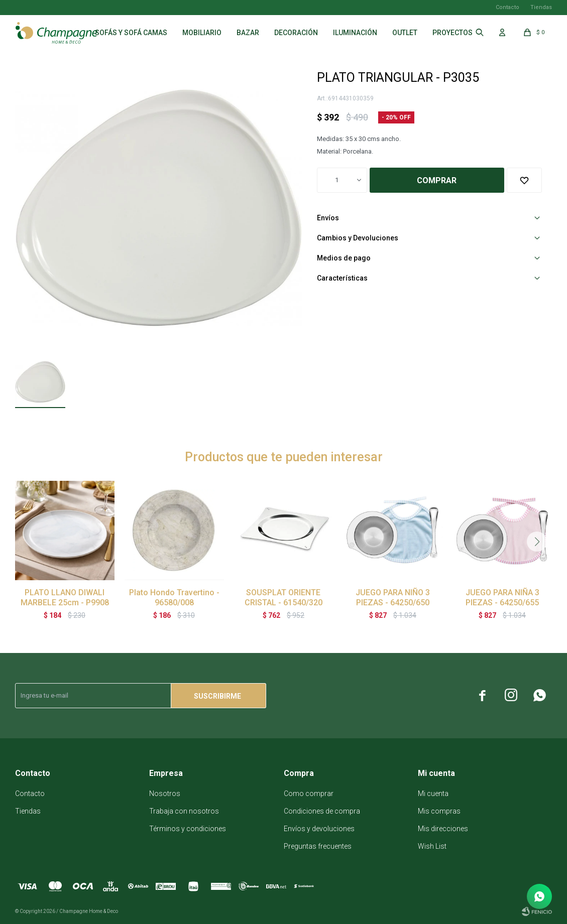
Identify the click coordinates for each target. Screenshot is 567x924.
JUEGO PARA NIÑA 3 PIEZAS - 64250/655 (502, 598)
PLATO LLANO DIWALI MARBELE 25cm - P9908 (65, 598)
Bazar (248, 33)
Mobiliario (202, 33)
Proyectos (452, 33)
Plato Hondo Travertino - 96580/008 (174, 598)
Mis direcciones (443, 829)
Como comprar (309, 794)
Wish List (432, 846)
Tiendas (541, 7)
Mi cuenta (433, 794)
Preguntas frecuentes (318, 846)
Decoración (296, 33)
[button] (537, 542)
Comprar (437, 180)
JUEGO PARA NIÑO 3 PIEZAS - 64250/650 (393, 598)
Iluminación (355, 33)
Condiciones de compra (322, 811)
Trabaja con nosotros (184, 811)
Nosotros (165, 794)
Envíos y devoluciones (319, 829)
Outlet (405, 33)
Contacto (507, 7)
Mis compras (439, 811)
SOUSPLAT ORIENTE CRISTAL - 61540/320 (283, 598)
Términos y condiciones (188, 829)
